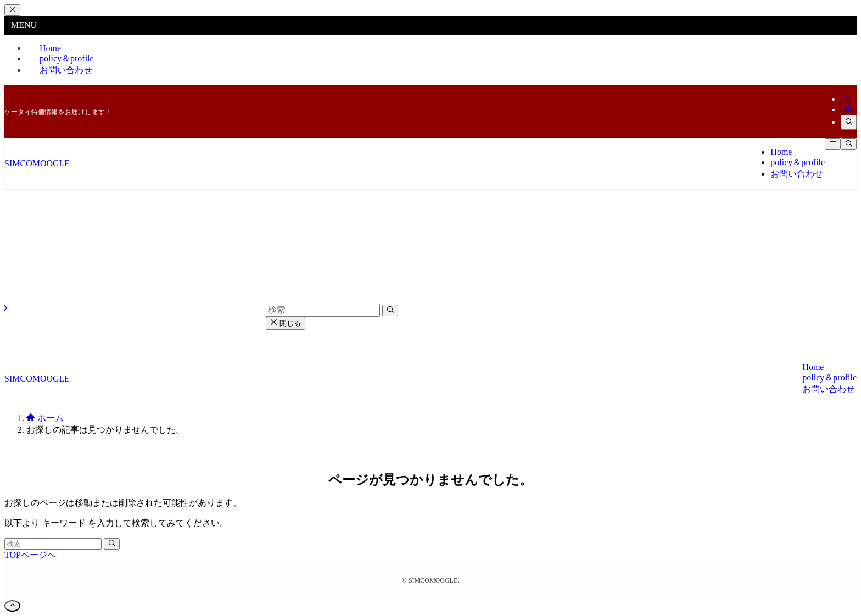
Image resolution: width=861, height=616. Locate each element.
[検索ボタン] (849, 144)
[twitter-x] (848, 99)
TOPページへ (30, 555)
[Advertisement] (431, 271)
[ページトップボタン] (12, 606)
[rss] (848, 110)
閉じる (286, 323)
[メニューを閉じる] (12, 10)
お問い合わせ (66, 70)
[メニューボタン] (833, 144)
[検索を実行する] (112, 544)
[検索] (849, 122)
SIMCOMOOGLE (37, 163)
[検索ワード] (53, 544)
